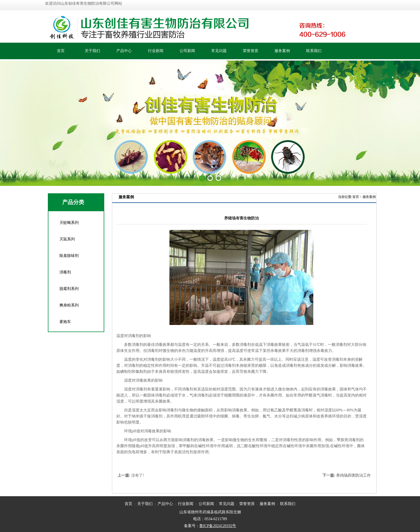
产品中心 (124, 51)
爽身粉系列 (69, 305)
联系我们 (314, 51)
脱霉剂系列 (69, 289)
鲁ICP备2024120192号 (218, 526)
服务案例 (282, 51)
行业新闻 (156, 51)
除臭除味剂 (69, 256)
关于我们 (92, 51)
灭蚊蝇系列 (69, 223)
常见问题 (219, 51)
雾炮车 (65, 322)
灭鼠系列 (67, 239)
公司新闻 (187, 51)
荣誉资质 (251, 51)
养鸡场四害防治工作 (353, 475)
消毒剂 (65, 272)
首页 (61, 51)
